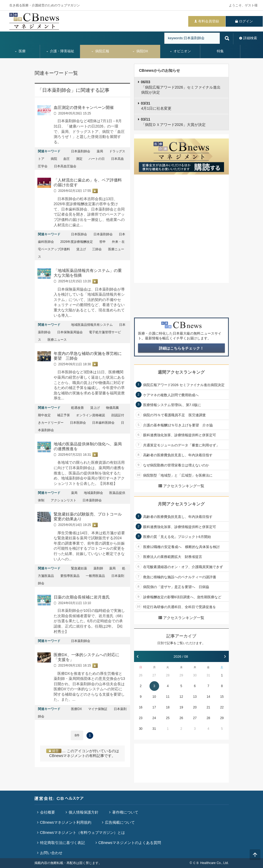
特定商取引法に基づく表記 (62, 843)
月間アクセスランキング (181, 504)
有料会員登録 (209, 21)
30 (195, 675)
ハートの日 (97, 159)
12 (181, 697)
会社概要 (48, 812)
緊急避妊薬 (79, 568)
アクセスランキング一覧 (181, 486)
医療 (20, 51)
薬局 (100, 151)
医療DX (76, 709)
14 (208, 697)
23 (141, 718)
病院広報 (100, 51)
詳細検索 (250, 38)
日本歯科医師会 (103, 423)
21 (208, 707)
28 (168, 675)
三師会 (97, 249)
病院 (54, 159)
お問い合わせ (51, 853)
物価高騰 (112, 408)
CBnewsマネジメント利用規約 (66, 822)
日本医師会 (79, 234)
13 (195, 697)
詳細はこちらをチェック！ (181, 348)
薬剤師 (98, 568)
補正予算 (64, 415)
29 (181, 675)
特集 (220, 51)
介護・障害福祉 (60, 51)
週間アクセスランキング (181, 372)
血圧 (66, 159)
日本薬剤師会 (81, 151)
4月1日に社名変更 (156, 106)
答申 (103, 242)
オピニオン (180, 51)
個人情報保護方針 (84, 812)
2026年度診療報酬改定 (77, 242)
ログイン (246, 21)
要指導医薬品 (70, 576)
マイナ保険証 (98, 709)
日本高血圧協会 (65, 166)
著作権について (125, 812)
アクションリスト (64, 500)
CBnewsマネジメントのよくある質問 (130, 843)
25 (168, 718)
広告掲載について (120, 822)
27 (154, 675)
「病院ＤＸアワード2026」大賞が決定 (173, 122)
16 (141, 707)
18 (168, 707)
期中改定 (44, 415)
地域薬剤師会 (93, 493)
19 (181, 707)
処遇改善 (77, 408)
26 (141, 675)
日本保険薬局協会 (70, 332)
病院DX (140, 51)
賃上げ (81, 249)
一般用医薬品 (95, 576)
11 (168, 697)
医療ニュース (57, 340)
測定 (79, 159)
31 (208, 675)
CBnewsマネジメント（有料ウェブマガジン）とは (83, 833)
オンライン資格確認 (91, 415)
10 (154, 697)
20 (195, 707)
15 (222, 697)
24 (154, 718)
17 (154, 707)
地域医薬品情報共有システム (92, 325)
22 (222, 707)
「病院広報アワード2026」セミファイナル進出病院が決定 (181, 87)
